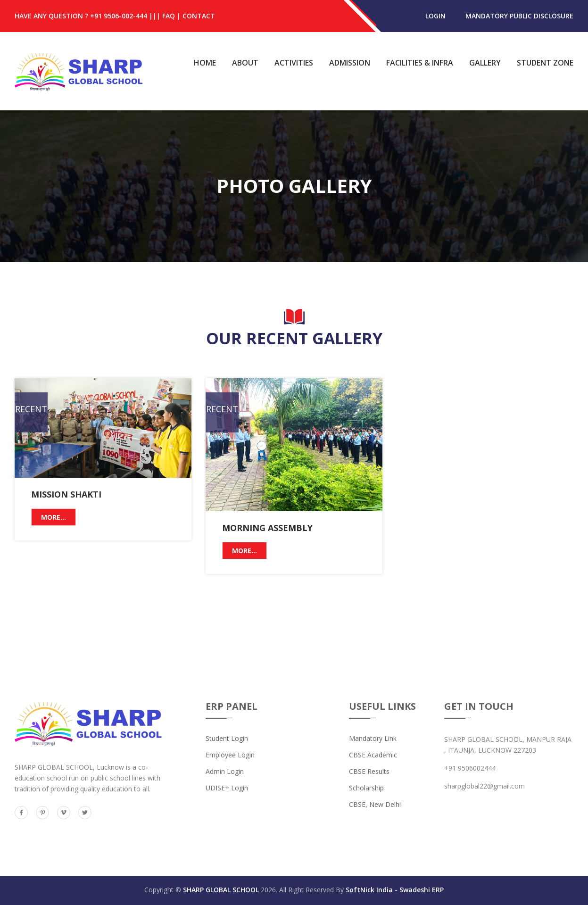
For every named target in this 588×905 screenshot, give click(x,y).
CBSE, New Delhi (375, 804)
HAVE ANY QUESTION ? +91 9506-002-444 (81, 16)
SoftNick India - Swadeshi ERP (395, 890)
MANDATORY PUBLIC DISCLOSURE (519, 16)
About (245, 63)
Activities (294, 63)
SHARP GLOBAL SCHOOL (221, 890)
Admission (350, 63)
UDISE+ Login (227, 788)
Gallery (485, 63)
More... (54, 517)
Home (205, 63)
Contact (199, 16)
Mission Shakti (66, 494)
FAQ (169, 16)
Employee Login (230, 755)
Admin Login (225, 771)
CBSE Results (369, 771)
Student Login (227, 738)
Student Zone (545, 63)
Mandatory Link (373, 738)
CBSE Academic (373, 755)
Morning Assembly (267, 528)
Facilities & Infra (420, 63)
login (435, 16)
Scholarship (366, 788)
